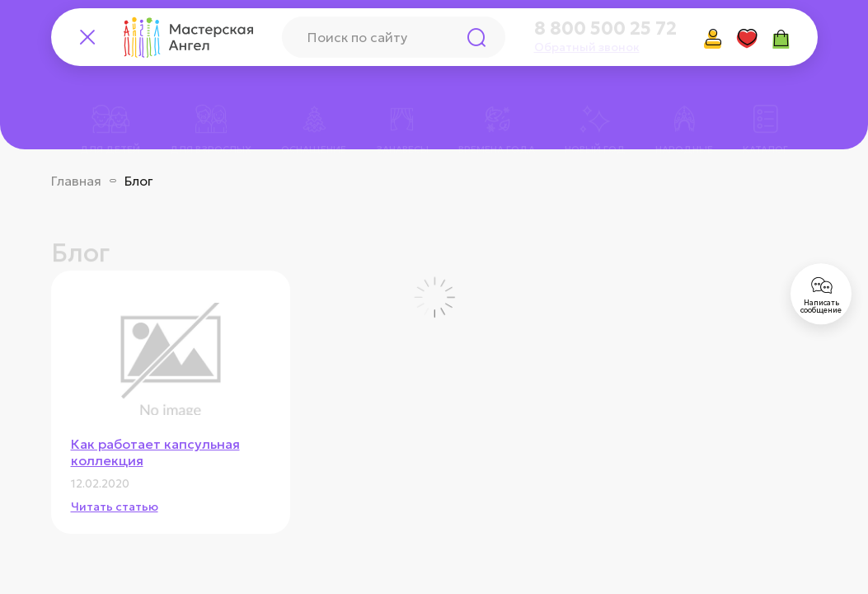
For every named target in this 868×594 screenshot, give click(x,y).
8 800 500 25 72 (605, 29)
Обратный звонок (587, 47)
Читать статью (115, 507)
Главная (76, 181)
